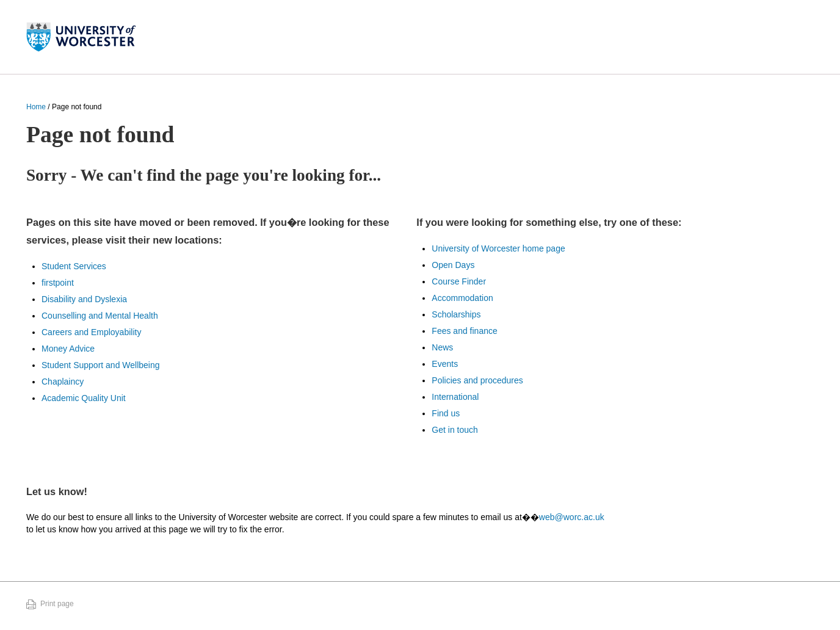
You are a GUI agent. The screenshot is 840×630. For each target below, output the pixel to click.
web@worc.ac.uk (572, 517)
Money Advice (68, 349)
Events (445, 364)
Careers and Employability (91, 332)
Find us (446, 413)
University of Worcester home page (498, 248)
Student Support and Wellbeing (101, 365)
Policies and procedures (477, 380)
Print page (57, 604)
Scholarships (456, 314)
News (442, 347)
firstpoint (58, 283)
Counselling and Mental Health (100, 316)
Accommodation (462, 298)
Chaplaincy (63, 382)
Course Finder (459, 281)
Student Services (74, 266)
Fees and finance (464, 331)
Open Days (453, 265)
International (455, 397)
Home (36, 107)
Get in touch (455, 430)
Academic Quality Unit (84, 398)
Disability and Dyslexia (84, 299)
